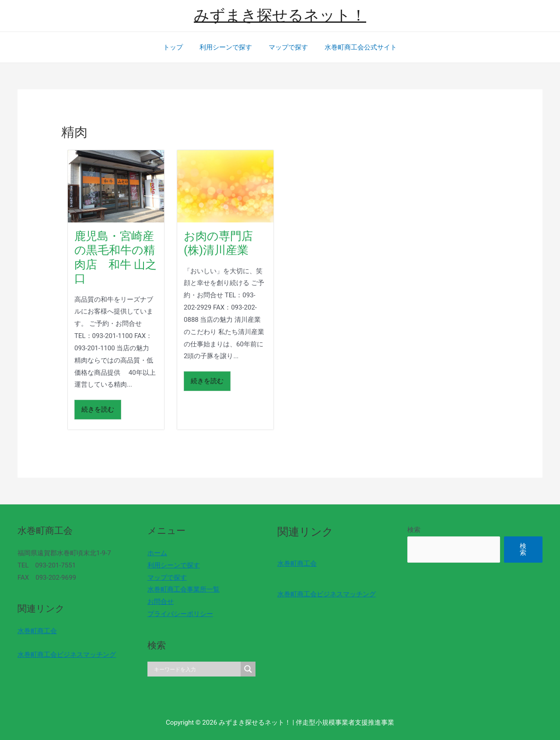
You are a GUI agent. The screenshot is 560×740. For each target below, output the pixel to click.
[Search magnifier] (248, 669)
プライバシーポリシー (180, 614)
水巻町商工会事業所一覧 (184, 589)
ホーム (157, 553)
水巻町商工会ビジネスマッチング (67, 655)
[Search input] (196, 669)
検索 (414, 530)
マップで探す (287, 47)
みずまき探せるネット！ (280, 16)
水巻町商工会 (37, 631)
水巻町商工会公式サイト (355, 47)
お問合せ (161, 602)
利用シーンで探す (227, 47)
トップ (178, 47)
